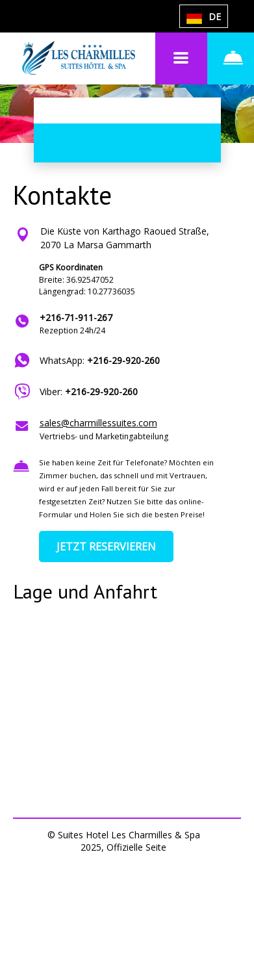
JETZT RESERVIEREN (106, 547)
